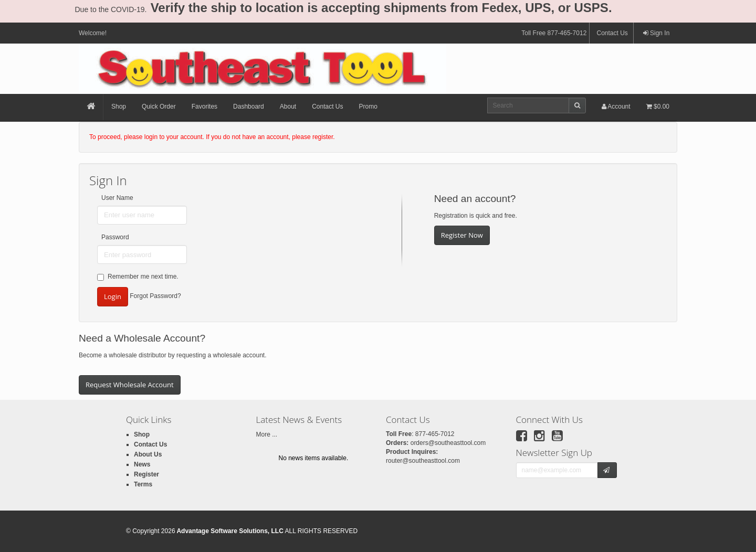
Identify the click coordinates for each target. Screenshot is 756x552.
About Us (148, 454)
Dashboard (249, 107)
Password (115, 237)
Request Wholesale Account (130, 385)
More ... (267, 434)
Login (113, 296)
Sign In (657, 33)
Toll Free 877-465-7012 (554, 33)
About (288, 107)
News (142, 464)
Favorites (204, 107)
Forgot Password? (155, 296)
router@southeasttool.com (423, 461)
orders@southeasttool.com (448, 443)
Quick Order (159, 107)
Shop (119, 107)
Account (616, 107)
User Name (117, 198)
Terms (143, 484)
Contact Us (612, 33)
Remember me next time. (138, 277)
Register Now (462, 235)
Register (146, 474)
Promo (368, 107)
